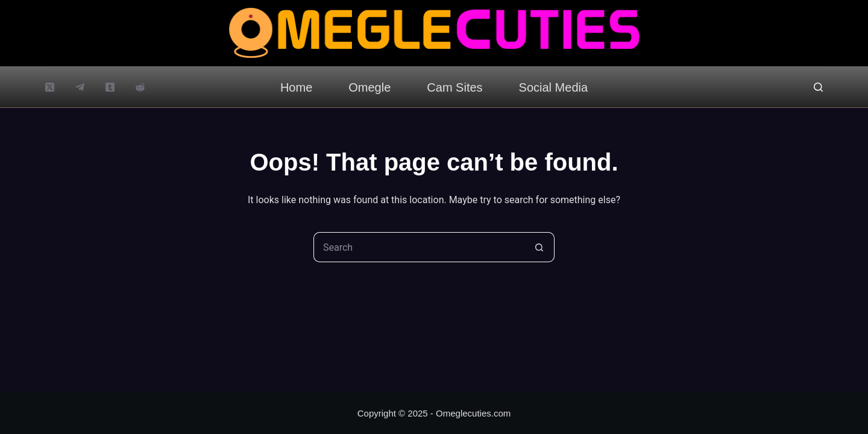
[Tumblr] (110, 87)
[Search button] (539, 247)
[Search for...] (419, 247)
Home (296, 87)
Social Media (554, 87)
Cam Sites (454, 87)
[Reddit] (140, 87)
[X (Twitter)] (50, 87)
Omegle (370, 87)
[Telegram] (80, 87)
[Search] (818, 87)
